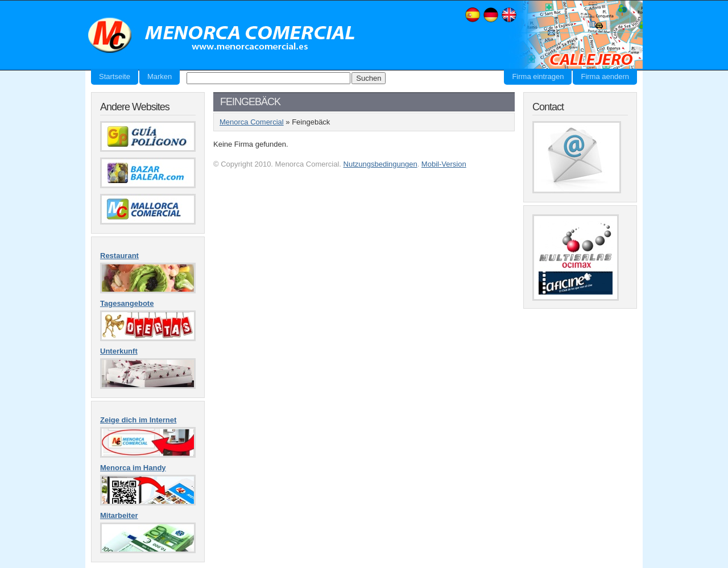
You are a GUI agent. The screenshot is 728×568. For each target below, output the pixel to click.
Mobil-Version (444, 164)
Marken (160, 76)
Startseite (115, 76)
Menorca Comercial (222, 36)
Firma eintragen (538, 76)
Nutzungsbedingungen (380, 164)
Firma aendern (605, 76)
